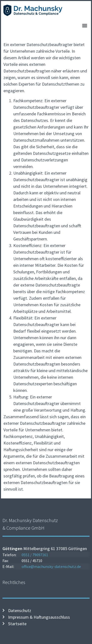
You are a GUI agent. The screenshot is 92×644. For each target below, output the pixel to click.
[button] (85, 25)
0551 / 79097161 (35, 555)
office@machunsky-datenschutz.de (51, 566)
